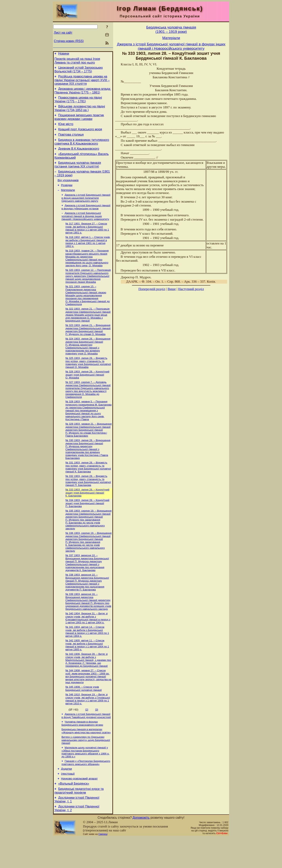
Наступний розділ (191, 289)
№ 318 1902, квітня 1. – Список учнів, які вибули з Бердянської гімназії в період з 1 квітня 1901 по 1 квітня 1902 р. (88, 255)
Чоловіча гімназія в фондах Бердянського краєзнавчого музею (82, 748)
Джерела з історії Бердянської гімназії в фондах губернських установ (86, 219)
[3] (97, 734)
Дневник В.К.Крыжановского (79, 156)
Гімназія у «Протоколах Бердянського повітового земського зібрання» (86, 789)
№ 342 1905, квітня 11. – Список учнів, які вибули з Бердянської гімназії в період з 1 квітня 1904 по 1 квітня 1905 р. (87, 667)
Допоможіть (141, 848)
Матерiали (68, 201)
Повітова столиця (71, 141)
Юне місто (66, 129)
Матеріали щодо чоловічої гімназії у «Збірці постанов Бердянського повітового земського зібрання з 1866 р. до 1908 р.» (85, 778)
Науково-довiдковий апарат (79, 807)
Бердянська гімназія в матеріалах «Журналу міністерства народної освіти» (86, 756)
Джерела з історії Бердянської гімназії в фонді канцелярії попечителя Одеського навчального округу (86, 209)
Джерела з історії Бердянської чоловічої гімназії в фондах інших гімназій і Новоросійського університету (85, 228)
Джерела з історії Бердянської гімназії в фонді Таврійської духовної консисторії (86, 740)
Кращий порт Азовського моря (80, 135)
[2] (87, 734)
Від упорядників (68, 190)
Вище (172, 289)
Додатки (67, 796)
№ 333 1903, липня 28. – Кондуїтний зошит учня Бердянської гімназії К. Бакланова (87, 512)
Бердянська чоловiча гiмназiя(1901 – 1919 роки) (171, 29)
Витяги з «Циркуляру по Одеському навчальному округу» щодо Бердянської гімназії (86, 766)
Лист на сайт (63, 33)
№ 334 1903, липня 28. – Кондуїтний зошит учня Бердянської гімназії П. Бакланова (87, 523)
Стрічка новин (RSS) (69, 41)
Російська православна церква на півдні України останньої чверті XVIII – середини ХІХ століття (82, 82)
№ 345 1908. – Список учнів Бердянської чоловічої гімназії (84, 712)
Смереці (103, 865)
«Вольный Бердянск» (74, 812)
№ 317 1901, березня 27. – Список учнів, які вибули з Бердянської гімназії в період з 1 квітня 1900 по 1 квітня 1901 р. (87, 241)
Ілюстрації (68, 801)
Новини (64, 54)
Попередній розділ (152, 289)
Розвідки (67, 196)
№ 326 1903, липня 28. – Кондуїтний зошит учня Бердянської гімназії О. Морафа (87, 391)
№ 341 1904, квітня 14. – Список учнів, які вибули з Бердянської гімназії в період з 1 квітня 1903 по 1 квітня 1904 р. (87, 654)
